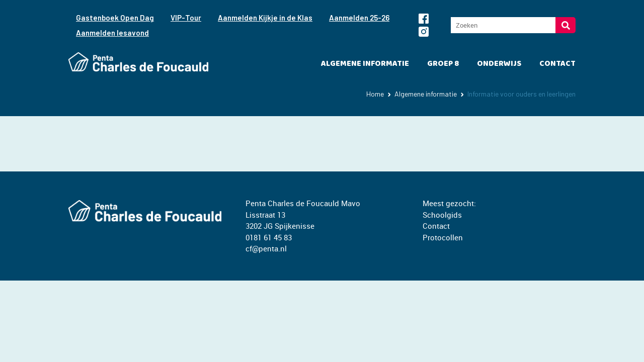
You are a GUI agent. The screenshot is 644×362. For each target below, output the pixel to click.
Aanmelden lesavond (112, 33)
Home (375, 94)
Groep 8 (443, 64)
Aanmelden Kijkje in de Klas (265, 18)
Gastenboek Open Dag (115, 18)
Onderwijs (499, 64)
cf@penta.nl (266, 248)
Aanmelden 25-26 (359, 18)
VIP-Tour (186, 18)
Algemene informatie (365, 64)
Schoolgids (442, 215)
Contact (557, 64)
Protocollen (443, 237)
